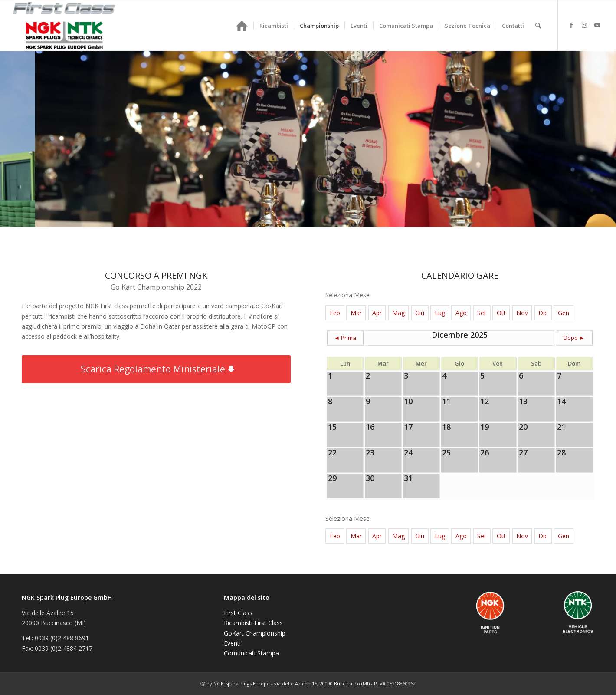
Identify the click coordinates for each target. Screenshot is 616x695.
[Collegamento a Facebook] (571, 25)
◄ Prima (345, 338)
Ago (461, 313)
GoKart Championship (255, 633)
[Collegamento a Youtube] (597, 25)
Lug (440, 313)
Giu (420, 313)
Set (482, 313)
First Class (238, 613)
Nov (522, 313)
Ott (501, 313)
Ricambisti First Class (253, 623)
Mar (356, 313)
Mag (398, 313)
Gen (564, 313)
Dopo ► (574, 338)
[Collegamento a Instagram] (584, 25)
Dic (543, 313)
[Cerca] (538, 26)
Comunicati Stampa (251, 653)
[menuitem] (242, 26)
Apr (377, 313)
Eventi (232, 643)
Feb (335, 313)
